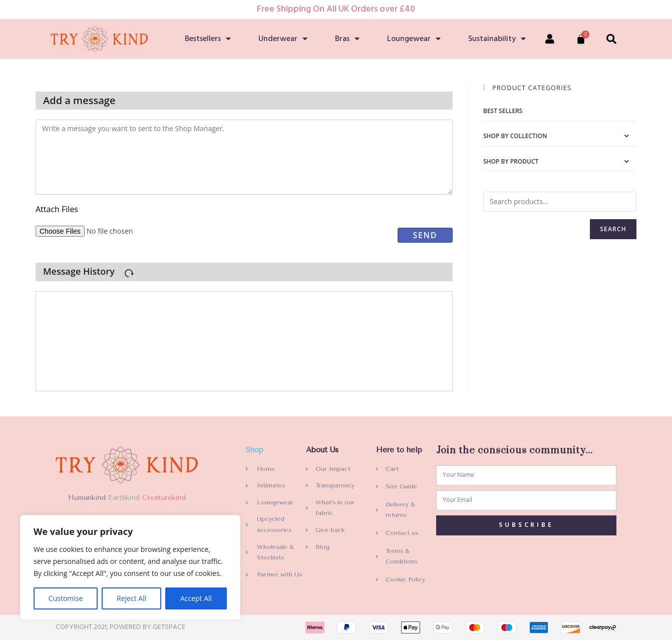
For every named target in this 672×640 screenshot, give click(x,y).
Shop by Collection (515, 136)
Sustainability (497, 39)
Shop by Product (511, 161)
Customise (66, 598)
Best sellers (503, 111)
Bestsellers (208, 39)
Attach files (57, 209)
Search (613, 229)
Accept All (196, 598)
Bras (347, 39)
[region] (130, 567)
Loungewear (414, 39)
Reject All (131, 598)
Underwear (283, 39)
